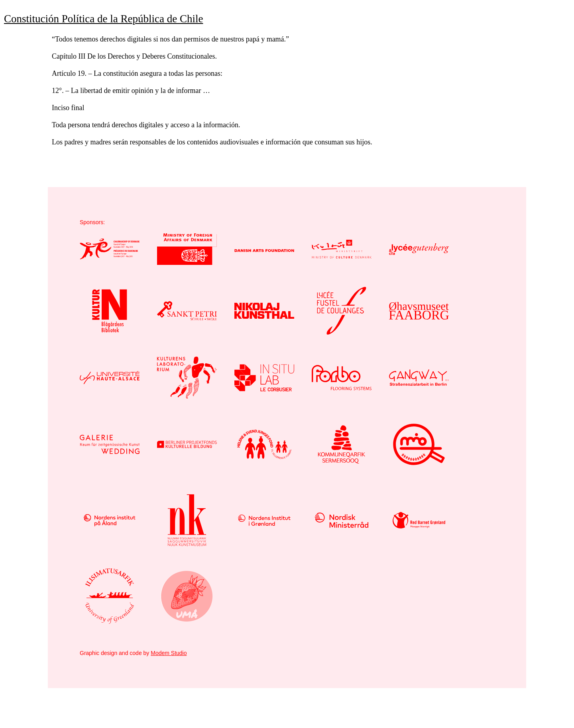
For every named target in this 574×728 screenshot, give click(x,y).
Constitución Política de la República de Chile (103, 19)
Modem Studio (169, 653)
